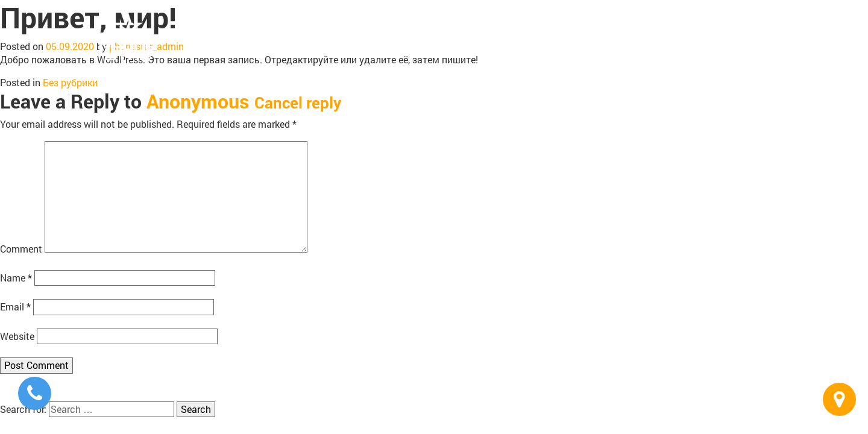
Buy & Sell (491, 36)
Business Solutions (661, 36)
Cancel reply (298, 102)
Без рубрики (70, 82)
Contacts (740, 36)
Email (15, 307)
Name (16, 278)
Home (439, 36)
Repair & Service (567, 36)
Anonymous (198, 101)
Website (17, 336)
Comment (21, 249)
